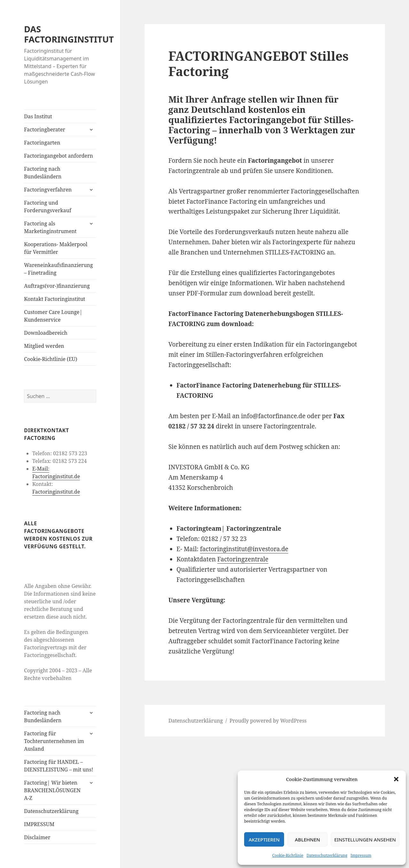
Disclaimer (37, 837)
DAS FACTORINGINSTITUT (69, 34)
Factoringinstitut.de (56, 492)
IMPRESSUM (39, 824)
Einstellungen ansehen (365, 840)
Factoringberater (44, 129)
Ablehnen (308, 840)
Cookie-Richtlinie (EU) (50, 359)
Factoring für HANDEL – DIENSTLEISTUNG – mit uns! (58, 766)
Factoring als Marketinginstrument (50, 227)
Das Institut (38, 116)
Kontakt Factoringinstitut (54, 299)
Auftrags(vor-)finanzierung (57, 286)
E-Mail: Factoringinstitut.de (56, 473)
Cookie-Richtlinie (288, 855)
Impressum (361, 855)
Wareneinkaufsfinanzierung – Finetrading (58, 269)
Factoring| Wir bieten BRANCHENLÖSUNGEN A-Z (52, 790)
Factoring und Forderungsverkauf (48, 207)
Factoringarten (42, 143)
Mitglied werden (44, 346)
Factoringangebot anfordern (58, 156)
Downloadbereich (46, 333)
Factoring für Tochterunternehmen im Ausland (54, 741)
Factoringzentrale (243, 559)
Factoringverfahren (48, 190)
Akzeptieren (264, 840)
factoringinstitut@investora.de (244, 549)
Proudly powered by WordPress (268, 721)
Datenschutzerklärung (327, 855)
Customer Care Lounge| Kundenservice (53, 316)
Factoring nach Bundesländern (43, 173)
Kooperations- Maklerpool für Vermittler (56, 248)
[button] (396, 779)
